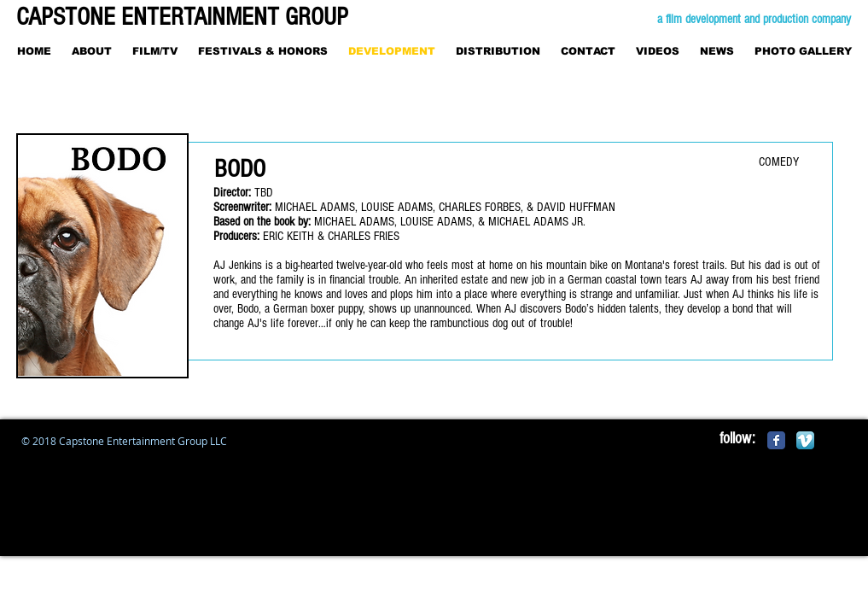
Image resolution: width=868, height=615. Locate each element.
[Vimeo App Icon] (805, 440)
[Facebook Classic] (776, 440)
